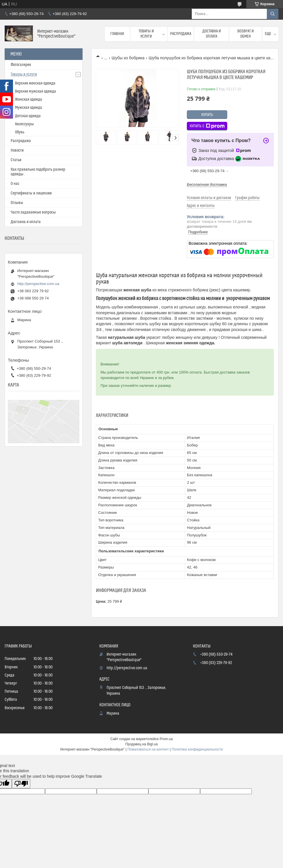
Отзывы (17, 203)
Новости (17, 150)
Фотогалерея (21, 65)
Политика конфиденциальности (197, 749)
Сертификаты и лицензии (31, 193)
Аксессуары (24, 124)
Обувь (20, 132)
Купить (207, 115)
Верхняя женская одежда (35, 83)
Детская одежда (28, 116)
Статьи (16, 160)
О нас (15, 184)
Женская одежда (29, 100)
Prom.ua (166, 739)
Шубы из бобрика (128, 58)
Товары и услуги (146, 34)
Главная (117, 34)
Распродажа (181, 34)
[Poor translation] (21, 784)
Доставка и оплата (212, 34)
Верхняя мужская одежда (36, 91)
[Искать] (273, 14)
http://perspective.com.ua (38, 284)
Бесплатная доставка (207, 184)
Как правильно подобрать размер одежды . (38, 172)
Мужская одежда (29, 108)
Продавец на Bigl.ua (141, 744)
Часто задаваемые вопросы (33, 212)
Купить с (207, 126)
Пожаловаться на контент (148, 749)
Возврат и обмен (246, 34)
